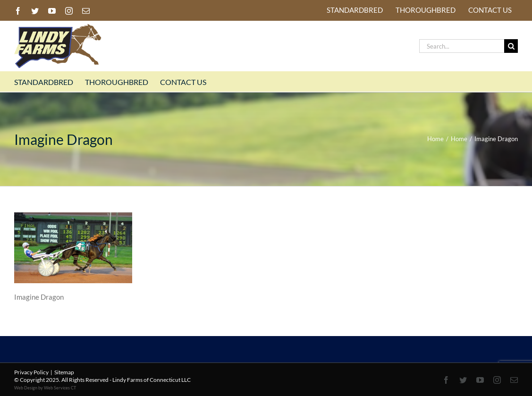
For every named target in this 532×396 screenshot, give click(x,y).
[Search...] (462, 46)
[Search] (511, 46)
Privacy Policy (31, 372)
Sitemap (64, 372)
